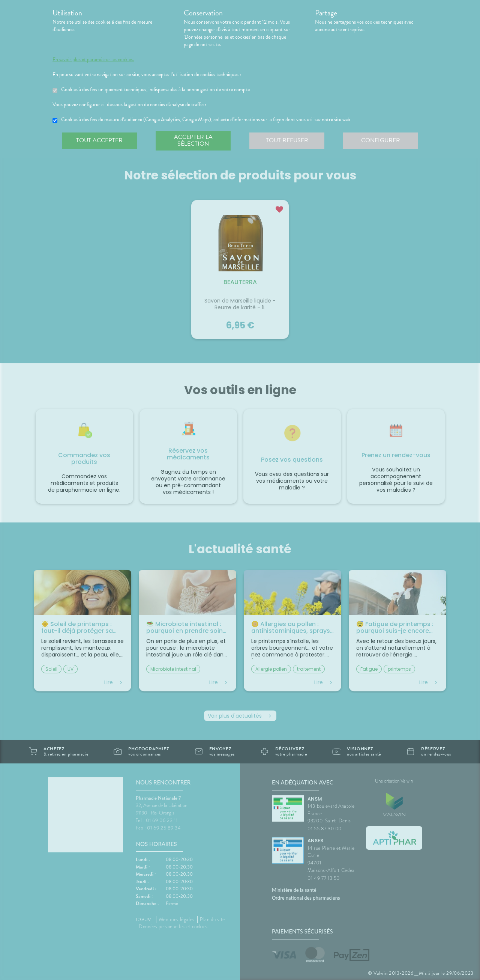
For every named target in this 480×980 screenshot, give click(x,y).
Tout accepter (99, 140)
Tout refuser (287, 140)
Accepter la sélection (193, 140)
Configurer (381, 140)
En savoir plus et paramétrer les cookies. (93, 60)
